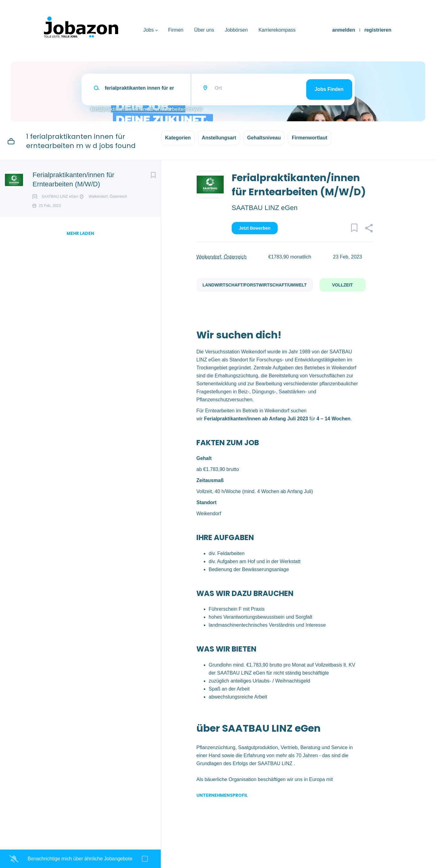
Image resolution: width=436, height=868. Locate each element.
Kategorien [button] (178, 138)
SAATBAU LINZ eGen (265, 208)
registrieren (378, 30)
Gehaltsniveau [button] (264, 138)
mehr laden (80, 242)
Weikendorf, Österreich (221, 257)
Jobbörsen (236, 30)
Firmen (176, 30)
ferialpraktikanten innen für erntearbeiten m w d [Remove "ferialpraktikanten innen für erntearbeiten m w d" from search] (146, 109)
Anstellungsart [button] (219, 138)
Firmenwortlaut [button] (310, 138)
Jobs (149, 30)
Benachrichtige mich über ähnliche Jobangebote (80, 859)
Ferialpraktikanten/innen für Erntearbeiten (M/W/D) (73, 179)
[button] (369, 229)
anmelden (344, 30)
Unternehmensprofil (222, 795)
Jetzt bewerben (255, 228)
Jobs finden (329, 89)
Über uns (204, 30)
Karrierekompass (277, 30)
